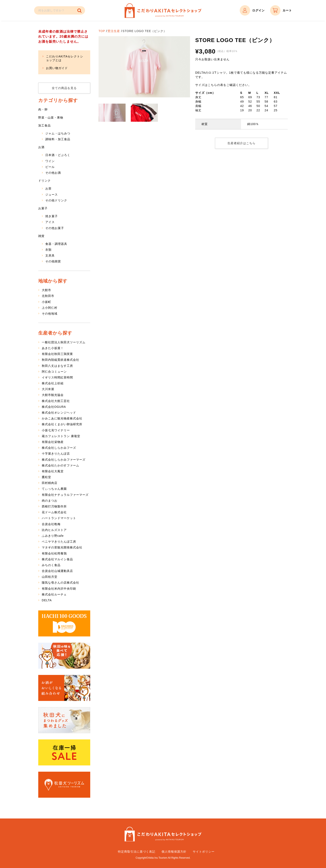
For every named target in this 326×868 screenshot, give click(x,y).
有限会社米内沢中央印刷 (59, 589)
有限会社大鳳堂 (53, 471)
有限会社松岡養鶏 (54, 553)
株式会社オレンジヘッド (59, 413)
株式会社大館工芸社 (56, 401)
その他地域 (50, 314)
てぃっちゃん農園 (54, 489)
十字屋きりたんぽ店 (56, 454)
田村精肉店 (50, 483)
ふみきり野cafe (53, 536)
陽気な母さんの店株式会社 (61, 583)
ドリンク (44, 181)
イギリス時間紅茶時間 (57, 377)
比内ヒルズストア (54, 530)
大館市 (46, 290)
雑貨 (41, 236)
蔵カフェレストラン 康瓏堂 (61, 436)
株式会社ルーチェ (54, 594)
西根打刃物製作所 (54, 506)
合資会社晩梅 (51, 524)
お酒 (41, 147)
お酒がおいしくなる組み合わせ (64, 688)
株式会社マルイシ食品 (57, 559)
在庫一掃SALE (64, 752)
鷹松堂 (46, 477)
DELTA (47, 600)
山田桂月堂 (50, 577)
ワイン (50, 161)
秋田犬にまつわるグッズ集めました (64, 720)
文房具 (50, 255)
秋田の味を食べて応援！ (64, 656)
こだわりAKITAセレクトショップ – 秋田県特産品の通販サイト (163, 11)
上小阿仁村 (50, 308)
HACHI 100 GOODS (64, 623)
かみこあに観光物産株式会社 (62, 418)
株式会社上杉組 (53, 383)
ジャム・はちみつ (58, 133)
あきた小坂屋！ (53, 348)
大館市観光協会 (53, 395)
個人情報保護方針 (174, 852)
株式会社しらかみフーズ (59, 448)
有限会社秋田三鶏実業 (57, 354)
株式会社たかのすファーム (61, 465)
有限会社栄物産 (53, 442)
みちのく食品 (51, 565)
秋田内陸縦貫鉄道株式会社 (61, 360)
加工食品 (44, 125)
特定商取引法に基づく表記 (137, 852)
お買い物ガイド (57, 68)
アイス (50, 222)
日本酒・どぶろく (58, 155)
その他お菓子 (55, 228)
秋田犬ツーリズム (64, 785)
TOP (102, 31)
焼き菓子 (52, 216)
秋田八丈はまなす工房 (57, 366)
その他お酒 (53, 173)
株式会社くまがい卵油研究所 (62, 424)
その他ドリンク (56, 200)
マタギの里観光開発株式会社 (62, 547)
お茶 (48, 188)
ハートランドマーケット (59, 518)
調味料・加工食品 (58, 139)
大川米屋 (48, 389)
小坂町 (46, 302)
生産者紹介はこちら (241, 143)
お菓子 (43, 208)
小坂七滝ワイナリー (56, 430)
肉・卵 (43, 109)
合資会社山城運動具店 (57, 571)
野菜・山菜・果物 (51, 118)
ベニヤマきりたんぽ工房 (59, 542)
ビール (50, 167)
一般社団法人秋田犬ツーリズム (64, 342)
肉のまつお (50, 501)
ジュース (52, 195)
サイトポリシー (204, 852)
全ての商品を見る (64, 88)
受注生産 (114, 31)
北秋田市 (48, 296)
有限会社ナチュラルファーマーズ (65, 495)
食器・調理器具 (56, 244)
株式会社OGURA (54, 407)
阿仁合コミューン (54, 372)
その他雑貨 (53, 261)
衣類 (48, 250)
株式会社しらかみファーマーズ (64, 460)
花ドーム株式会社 (54, 512)
